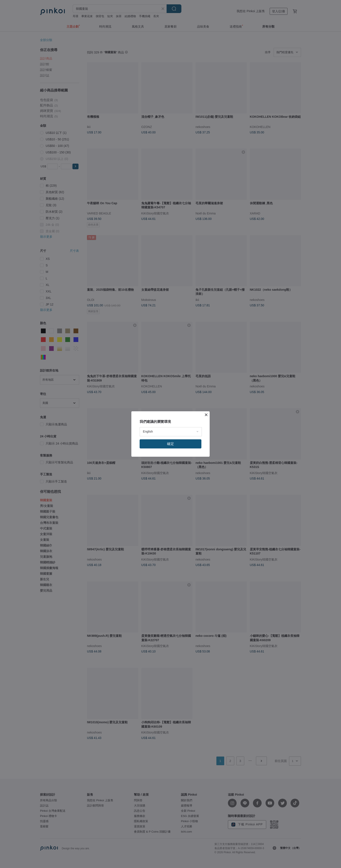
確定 (170, 444)
